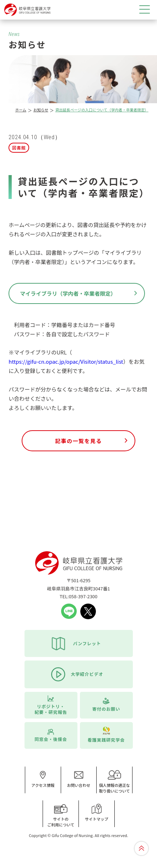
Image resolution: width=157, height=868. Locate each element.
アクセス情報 (43, 779)
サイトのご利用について (61, 816)
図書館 (19, 148)
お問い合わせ (79, 779)
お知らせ (41, 110)
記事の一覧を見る (78, 441)
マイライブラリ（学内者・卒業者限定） (68, 293)
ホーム (21, 110)
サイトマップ (97, 813)
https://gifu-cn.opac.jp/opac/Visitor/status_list (66, 361)
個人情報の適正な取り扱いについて (114, 782)
